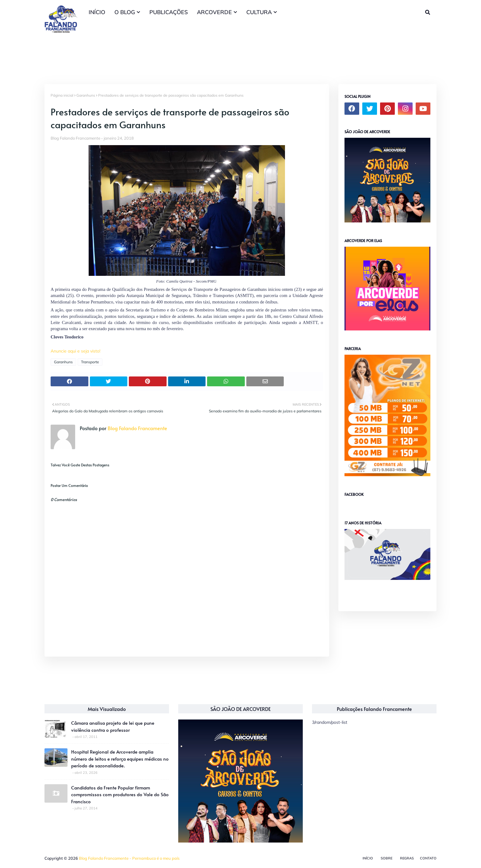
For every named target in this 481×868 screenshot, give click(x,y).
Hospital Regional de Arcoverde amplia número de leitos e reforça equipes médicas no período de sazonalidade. (120, 758)
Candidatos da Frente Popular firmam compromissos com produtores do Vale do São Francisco (120, 794)
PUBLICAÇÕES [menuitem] (169, 12)
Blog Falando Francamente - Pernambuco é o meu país (129, 858)
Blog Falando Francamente (75, 138)
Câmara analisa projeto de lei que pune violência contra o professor (113, 726)
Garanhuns (86, 95)
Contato (428, 858)
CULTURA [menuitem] (259, 12)
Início (368, 858)
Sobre (387, 858)
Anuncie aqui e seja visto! (75, 351)
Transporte (90, 362)
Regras (407, 858)
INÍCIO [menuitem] (97, 12)
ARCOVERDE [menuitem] (214, 12)
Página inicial (62, 95)
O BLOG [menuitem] (125, 12)
